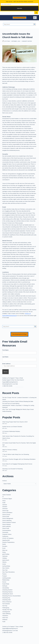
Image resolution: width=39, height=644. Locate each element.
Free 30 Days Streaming (19, 18)
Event (4, 548)
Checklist (5, 507)
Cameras (5, 505)
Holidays (5, 558)
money (4, 564)
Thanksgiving (6, 608)
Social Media (6, 584)
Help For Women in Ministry (10, 450)
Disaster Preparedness (8, 542)
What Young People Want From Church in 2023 (15, 422)
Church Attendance (7, 513)
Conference (5, 536)
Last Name (5, 357)
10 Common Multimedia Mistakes (11, 431)
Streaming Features (8, 592)
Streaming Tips (6, 598)
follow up (5, 550)
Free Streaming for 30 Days (19, 334)
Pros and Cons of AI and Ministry (11, 403)
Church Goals (6, 517)
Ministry (4, 562)
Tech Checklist (6, 604)
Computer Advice (7, 534)
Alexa (4, 501)
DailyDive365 (6, 540)
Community (24, 41)
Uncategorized (6, 612)
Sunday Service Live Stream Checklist (12, 427)
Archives (5, 481)
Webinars (5, 620)
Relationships (6, 580)
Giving (4, 552)
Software (5, 586)
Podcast (5, 576)
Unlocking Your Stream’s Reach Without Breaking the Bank (18, 401)
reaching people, (7, 578)
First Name (5, 350)
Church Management (8, 518)
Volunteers (5, 616)
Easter (4, 544)
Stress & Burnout (7, 602)
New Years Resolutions (9, 572)
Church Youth (6, 528)
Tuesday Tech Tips (7, 610)
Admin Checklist (7, 495)
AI (3, 497)
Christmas (5, 509)
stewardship (6, 588)
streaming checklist (7, 590)
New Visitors (6, 568)
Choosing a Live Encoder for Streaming (12, 469)
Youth (4, 622)
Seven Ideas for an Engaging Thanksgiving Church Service (17, 464)
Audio (4, 503)
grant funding (6, 554)
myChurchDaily (6, 566)
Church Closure (6, 515)
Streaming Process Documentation (11, 596)
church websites (7, 526)
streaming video (7, 600)
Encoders (5, 546)
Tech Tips (5, 606)
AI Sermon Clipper (7, 499)
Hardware (5, 556)
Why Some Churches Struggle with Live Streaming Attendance (19, 459)
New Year (5, 570)
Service (4, 582)
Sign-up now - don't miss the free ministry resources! (19, 2)
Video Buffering (6, 614)
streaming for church (8, 594)
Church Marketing (7, 521)
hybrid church (6, 560)
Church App (5, 511)
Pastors (30, 41)
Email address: (19, 365)
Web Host (5, 618)
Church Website (7, 524)
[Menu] (35, 18)
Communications (7, 530)
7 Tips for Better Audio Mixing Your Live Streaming (16, 454)
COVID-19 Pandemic (8, 538)
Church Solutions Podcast (9, 522)
